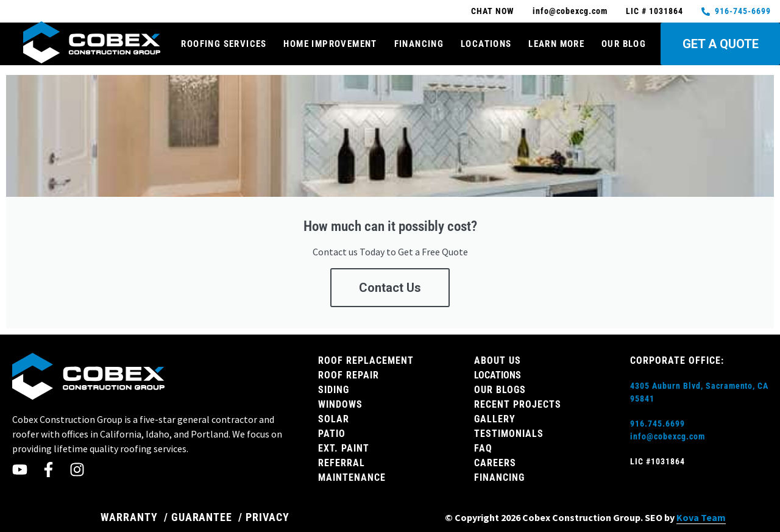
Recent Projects (518, 404)
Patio (332, 434)
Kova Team (701, 517)
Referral (342, 463)
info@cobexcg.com (668, 436)
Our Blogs (500, 390)
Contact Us (390, 288)
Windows (340, 404)
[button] (758, 88)
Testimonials (509, 434)
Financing (419, 44)
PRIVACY (268, 517)
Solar (334, 419)
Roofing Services (224, 44)
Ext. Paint (344, 448)
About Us (498, 360)
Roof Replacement (366, 360)
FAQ (483, 448)
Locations (486, 44)
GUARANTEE (202, 517)
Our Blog (624, 44)
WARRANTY (129, 517)
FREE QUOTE (438, 106)
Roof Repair (349, 375)
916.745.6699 (658, 424)
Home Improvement (330, 44)
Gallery (495, 419)
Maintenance (352, 477)
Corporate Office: (677, 360)
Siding (334, 390)
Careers (495, 463)
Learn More (556, 44)
